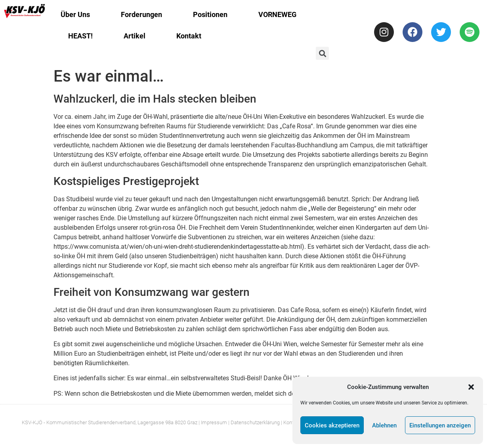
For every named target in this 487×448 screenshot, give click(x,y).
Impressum (214, 422)
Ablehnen (384, 425)
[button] (471, 387)
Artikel (135, 36)
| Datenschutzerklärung (254, 422)
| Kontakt (291, 422)
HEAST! (80, 36)
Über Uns (75, 14)
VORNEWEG (277, 14)
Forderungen (141, 14)
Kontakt (189, 36)
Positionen (210, 14)
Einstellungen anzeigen (440, 425)
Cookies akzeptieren (332, 425)
